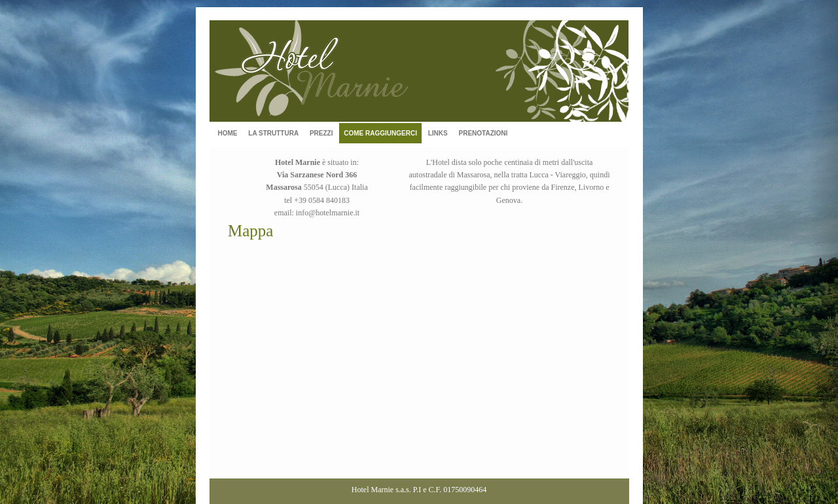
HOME (228, 133)
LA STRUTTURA (273, 133)
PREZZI (321, 133)
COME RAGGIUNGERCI (380, 133)
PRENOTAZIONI (483, 133)
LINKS (438, 133)
